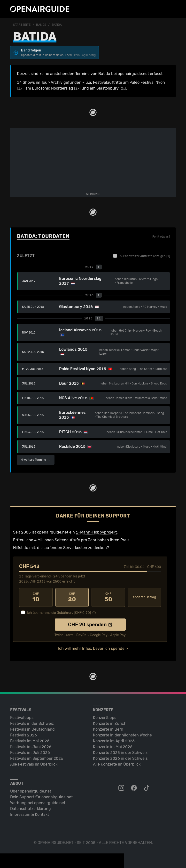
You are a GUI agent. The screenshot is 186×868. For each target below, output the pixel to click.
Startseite (22, 25)
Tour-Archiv (52, 82)
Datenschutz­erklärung (31, 809)
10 (36, 597)
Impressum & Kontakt (30, 814)
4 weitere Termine (36, 460)
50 (108, 597)
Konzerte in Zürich (110, 723)
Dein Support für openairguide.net (41, 797)
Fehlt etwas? (161, 237)
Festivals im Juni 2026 (31, 747)
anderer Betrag (144, 597)
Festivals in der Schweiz (32, 723)
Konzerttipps (105, 718)
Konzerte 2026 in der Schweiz (120, 758)
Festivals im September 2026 (37, 758)
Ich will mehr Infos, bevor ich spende (91, 648)
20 (72, 597)
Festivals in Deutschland (32, 729)
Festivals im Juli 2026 (30, 753)
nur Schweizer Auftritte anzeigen (142, 256)
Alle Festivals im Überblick (34, 764)
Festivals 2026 (23, 735)
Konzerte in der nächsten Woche (122, 735)
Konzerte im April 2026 (114, 741)
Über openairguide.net (31, 791)
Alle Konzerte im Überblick (117, 764)
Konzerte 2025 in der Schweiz (120, 753)
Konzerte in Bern (108, 729)
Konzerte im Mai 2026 (113, 747)
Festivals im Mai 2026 (30, 741)
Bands (41, 25)
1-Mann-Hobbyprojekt (96, 532)
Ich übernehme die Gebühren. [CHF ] (59, 613)
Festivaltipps (22, 718)
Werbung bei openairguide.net (38, 803)
